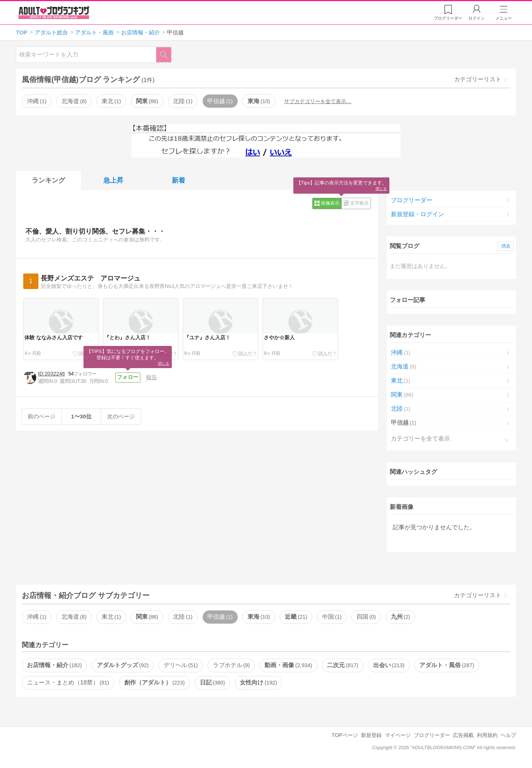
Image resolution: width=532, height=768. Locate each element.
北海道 (74, 101)
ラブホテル (231, 665)
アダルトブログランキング (54, 13)
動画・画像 (288, 665)
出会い (389, 665)
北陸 (183, 101)
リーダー (448, 18)
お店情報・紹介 (54, 665)
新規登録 (371, 735)
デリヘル (181, 665)
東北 (111, 101)
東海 (259, 101)
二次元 (342, 665)
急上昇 (113, 180)
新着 (178, 180)
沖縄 (37, 101)
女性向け (258, 682)
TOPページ (345, 735)
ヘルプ (508, 735)
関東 (147, 101)
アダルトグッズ (123, 665)
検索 (168, 55)
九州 (400, 617)
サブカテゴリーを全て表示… (318, 101)
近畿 (296, 617)
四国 (366, 617)
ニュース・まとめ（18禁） (68, 682)
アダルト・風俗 (447, 665)
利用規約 (487, 735)
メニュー (504, 18)
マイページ (398, 735)
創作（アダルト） (154, 682)
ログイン (477, 18)
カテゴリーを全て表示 (420, 439)
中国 (332, 617)
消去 (506, 246)
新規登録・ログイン (417, 214)
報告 (151, 377)
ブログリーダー (412, 200)
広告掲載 (463, 735)
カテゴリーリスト (478, 79)
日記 (212, 682)
